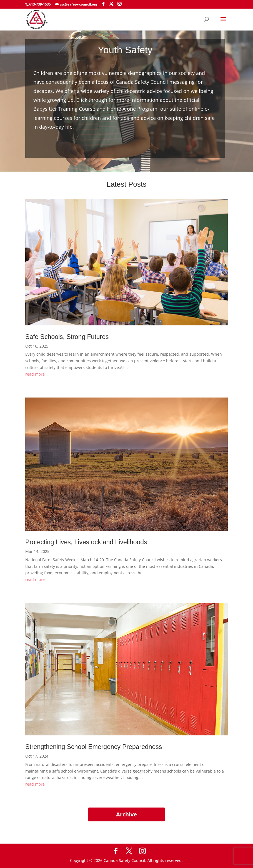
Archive (126, 814)
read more (35, 374)
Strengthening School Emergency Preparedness (94, 747)
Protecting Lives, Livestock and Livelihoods (86, 542)
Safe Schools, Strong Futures (67, 337)
